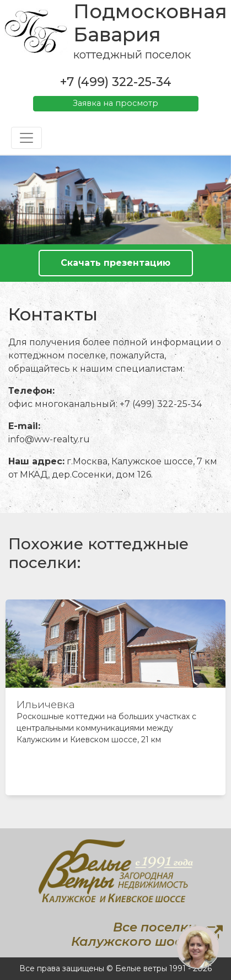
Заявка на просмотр (115, 103)
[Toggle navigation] (26, 138)
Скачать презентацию (115, 263)
